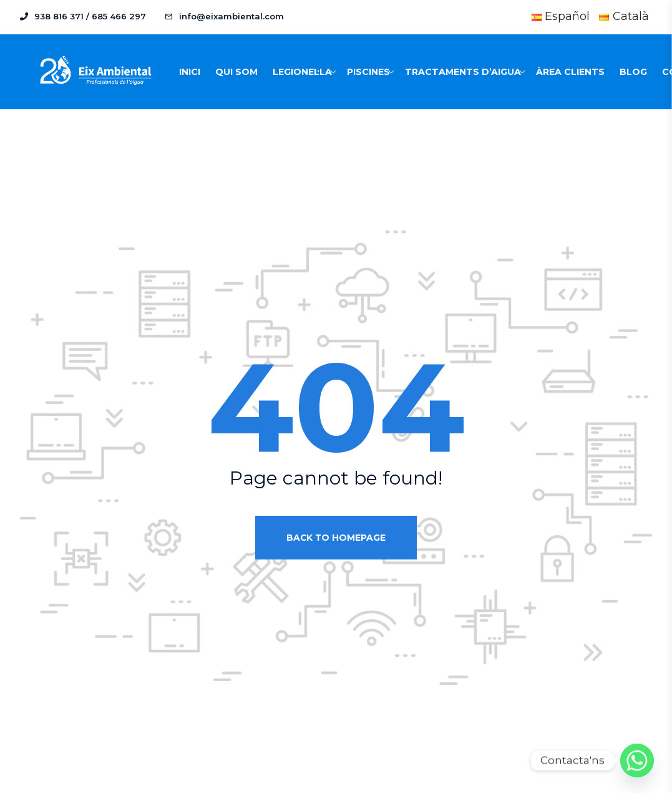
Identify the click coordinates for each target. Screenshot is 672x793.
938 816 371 (59, 16)
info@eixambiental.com (231, 16)
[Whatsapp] (637, 761)
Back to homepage (336, 538)
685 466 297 (119, 16)
